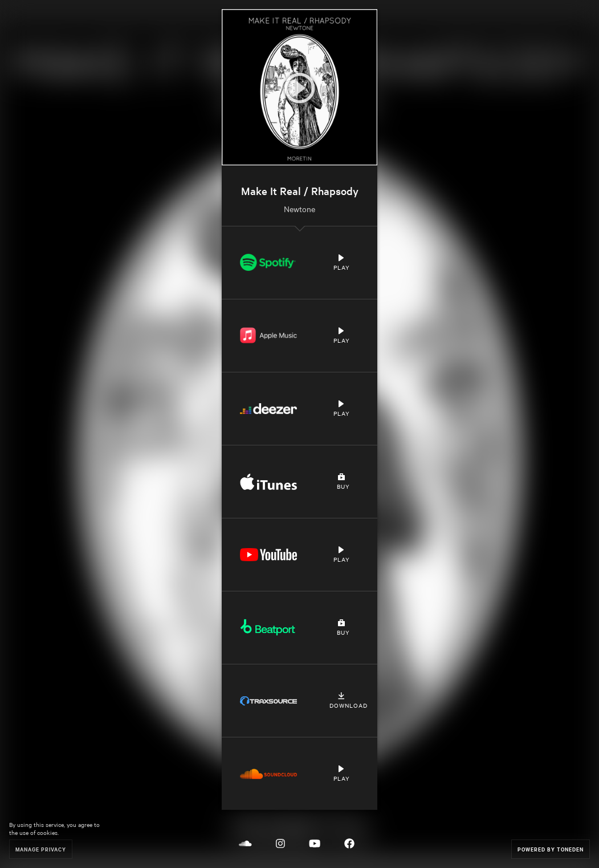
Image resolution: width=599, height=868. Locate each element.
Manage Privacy (41, 849)
